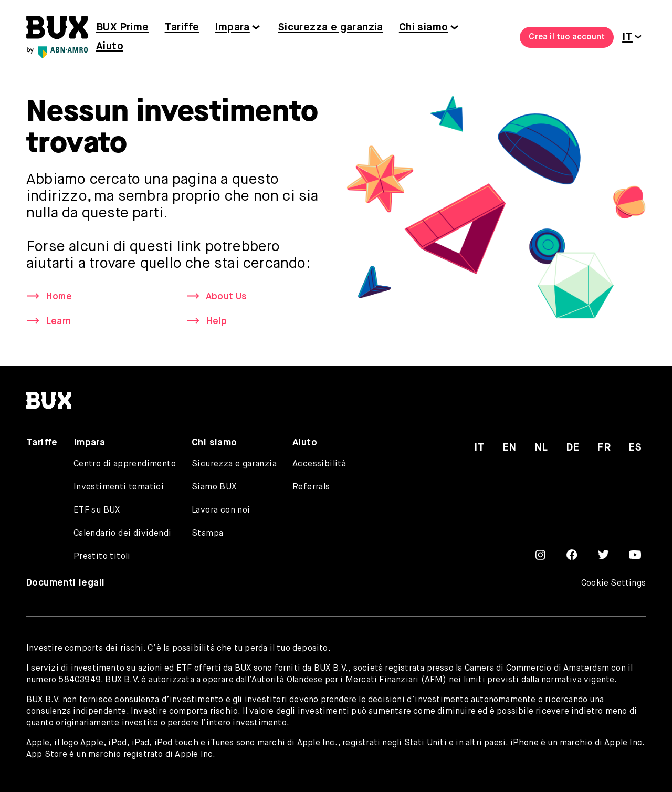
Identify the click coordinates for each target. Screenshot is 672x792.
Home (59, 297)
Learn (58, 321)
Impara (232, 28)
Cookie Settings (613, 583)
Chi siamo (424, 28)
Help (216, 321)
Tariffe (182, 28)
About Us (227, 297)
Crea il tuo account (567, 37)
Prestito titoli (102, 557)
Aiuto (110, 46)
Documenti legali (65, 583)
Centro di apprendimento (125, 464)
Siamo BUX (214, 487)
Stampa (207, 534)
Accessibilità (319, 464)
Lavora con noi (221, 510)
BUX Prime (123, 28)
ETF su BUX (97, 510)
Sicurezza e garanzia (331, 28)
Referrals (311, 487)
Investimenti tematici (119, 487)
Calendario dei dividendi (123, 534)
